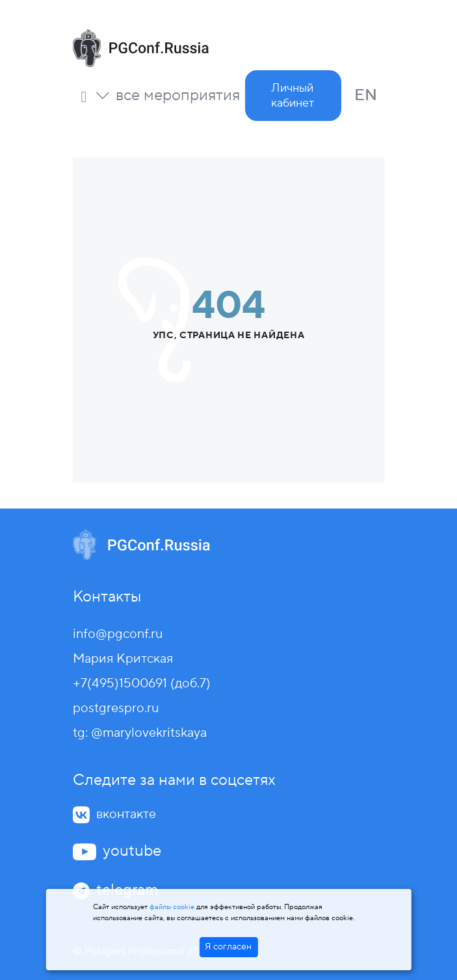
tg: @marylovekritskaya (140, 733)
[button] (167, 96)
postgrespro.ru (116, 708)
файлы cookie (172, 907)
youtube (132, 851)
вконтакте (126, 814)
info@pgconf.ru (118, 634)
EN (366, 95)
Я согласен (228, 947)
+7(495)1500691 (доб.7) (142, 683)
